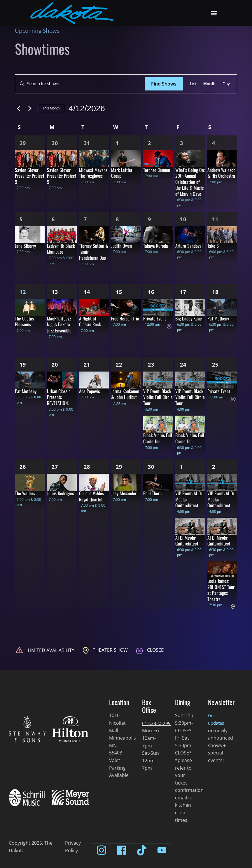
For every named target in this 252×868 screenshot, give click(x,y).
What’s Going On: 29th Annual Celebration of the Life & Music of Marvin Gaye (190, 182)
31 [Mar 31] (87, 143)
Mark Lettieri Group (122, 173)
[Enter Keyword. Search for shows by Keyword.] (80, 84)
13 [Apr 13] (55, 292)
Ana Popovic (90, 391)
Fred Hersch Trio (125, 318)
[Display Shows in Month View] (209, 84)
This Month (51, 108)
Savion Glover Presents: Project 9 (30, 176)
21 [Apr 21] (87, 365)
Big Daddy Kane (189, 318)
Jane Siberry (25, 246)
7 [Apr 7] (85, 219)
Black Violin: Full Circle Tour (158, 438)
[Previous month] (18, 109)
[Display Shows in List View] (193, 84)
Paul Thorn (152, 493)
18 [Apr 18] (215, 292)
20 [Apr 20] (55, 365)
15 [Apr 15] (119, 292)
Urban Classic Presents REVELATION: (59, 397)
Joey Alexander (124, 493)
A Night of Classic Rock (90, 321)
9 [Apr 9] (149, 219)
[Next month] (30, 109)
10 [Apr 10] (183, 219)
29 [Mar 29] (23, 143)
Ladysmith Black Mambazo (61, 249)
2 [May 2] (214, 467)
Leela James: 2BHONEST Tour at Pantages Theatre (221, 590)
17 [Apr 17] (183, 292)
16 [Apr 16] (151, 292)
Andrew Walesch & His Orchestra (221, 173)
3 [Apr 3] (182, 143)
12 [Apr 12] (23, 292)
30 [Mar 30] (55, 143)
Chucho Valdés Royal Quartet (91, 496)
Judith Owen (121, 246)
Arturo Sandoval (189, 246)
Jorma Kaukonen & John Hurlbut (125, 394)
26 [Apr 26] (23, 467)
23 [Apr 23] (151, 365)
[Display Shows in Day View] (226, 84)
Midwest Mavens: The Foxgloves (94, 173)
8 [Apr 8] (117, 219)
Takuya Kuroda (156, 246)
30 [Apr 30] (151, 467)
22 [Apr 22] (119, 365)
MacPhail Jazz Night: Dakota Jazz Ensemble (59, 324)
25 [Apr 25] (215, 365)
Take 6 (213, 246)
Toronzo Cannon (157, 170)
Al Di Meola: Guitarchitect (187, 541)
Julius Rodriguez (61, 493)
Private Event (155, 318)
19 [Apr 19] (23, 365)
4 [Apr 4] (214, 143)
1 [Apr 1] (117, 143)
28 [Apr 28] (87, 467)
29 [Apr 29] (119, 467)
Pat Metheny (218, 318)
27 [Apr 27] (55, 467)
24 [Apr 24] (183, 365)
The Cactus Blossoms (24, 321)
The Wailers (25, 493)
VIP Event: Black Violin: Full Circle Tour (158, 397)
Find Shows (164, 84)
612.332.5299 (156, 723)
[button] (214, 13)
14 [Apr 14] (87, 292)
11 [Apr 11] (215, 219)
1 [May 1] (182, 467)
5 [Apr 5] (21, 219)
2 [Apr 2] (149, 143)
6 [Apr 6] (53, 219)
